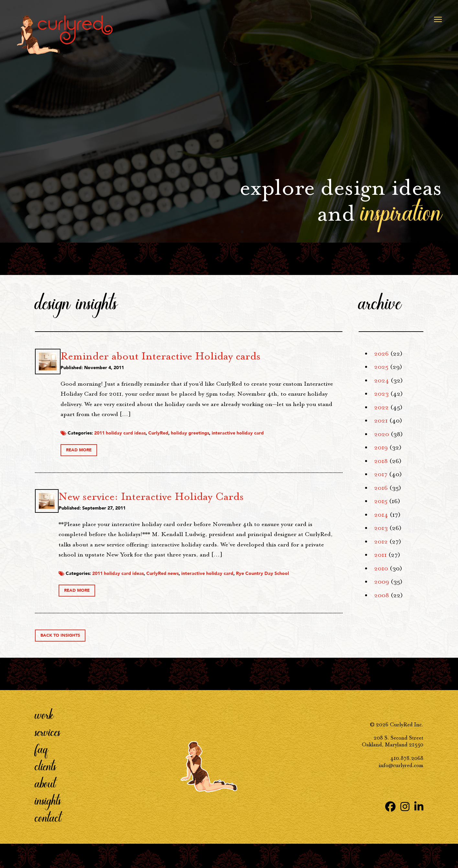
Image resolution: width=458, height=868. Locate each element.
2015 (381, 501)
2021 (381, 421)
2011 (380, 555)
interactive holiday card (309, 443)
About (45, 808)
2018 (381, 461)
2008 (382, 595)
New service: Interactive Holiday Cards (225, 506)
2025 (381, 367)
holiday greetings (262, 443)
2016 (381, 488)
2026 (381, 354)
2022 (381, 407)
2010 (381, 568)
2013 (381, 528)
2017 (381, 474)
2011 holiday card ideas (191, 443)
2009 (382, 582)
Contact (48, 842)
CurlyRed (230, 443)
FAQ (42, 773)
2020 (382, 434)
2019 (381, 447)
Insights (48, 825)
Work (44, 739)
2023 (381, 394)
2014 (381, 515)
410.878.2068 (407, 783)
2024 (382, 380)
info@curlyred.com (401, 790)
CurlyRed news (236, 592)
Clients (46, 790)
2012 (381, 542)
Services (48, 756)
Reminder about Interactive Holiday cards (232, 356)
